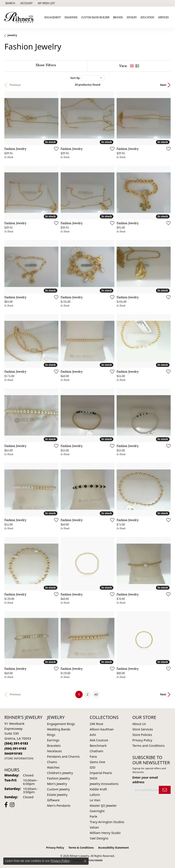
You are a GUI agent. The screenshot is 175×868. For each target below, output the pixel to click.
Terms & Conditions (81, 848)
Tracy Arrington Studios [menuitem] (107, 822)
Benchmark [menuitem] (98, 746)
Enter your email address (145, 780)
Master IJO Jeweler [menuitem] (103, 806)
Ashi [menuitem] (93, 735)
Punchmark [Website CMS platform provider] (95, 860)
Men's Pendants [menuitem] (59, 806)
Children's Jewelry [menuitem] (60, 773)
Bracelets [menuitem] (54, 746)
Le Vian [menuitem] (95, 800)
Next (163, 85)
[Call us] (13, 753)
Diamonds (71, 18)
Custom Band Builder (95, 18)
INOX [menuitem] (94, 778)
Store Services (143, 729)
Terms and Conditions (148, 746)
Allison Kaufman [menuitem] (102, 729)
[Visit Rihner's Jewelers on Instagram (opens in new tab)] (12, 805)
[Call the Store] (16, 743)
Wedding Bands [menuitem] (59, 729)
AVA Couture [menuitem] (99, 740)
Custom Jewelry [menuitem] (58, 789)
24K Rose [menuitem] (96, 724)
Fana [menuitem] (93, 757)
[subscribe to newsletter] (165, 790)
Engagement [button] (53, 18)
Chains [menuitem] (52, 762)
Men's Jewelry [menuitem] (57, 784)
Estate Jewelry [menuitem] (57, 795)
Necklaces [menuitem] (54, 751)
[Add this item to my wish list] (55, 149)
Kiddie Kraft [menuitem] (98, 789)
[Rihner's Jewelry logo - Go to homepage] (20, 18)
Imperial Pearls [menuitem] (101, 773)
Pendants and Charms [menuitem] (63, 757)
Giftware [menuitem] (53, 800)
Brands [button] (118, 18)
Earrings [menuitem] (53, 740)
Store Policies (142, 735)
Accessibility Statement (114, 848)
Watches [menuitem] (53, 767)
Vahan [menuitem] (94, 827)
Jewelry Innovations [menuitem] (104, 784)
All (96, 694)
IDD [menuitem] (93, 767)
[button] (10, 3)
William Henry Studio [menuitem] (105, 833)
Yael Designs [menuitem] (99, 838)
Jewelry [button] (132, 18)
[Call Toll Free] (15, 748)
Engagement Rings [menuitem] (61, 724)
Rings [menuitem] (51, 735)
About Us (139, 724)
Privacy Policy (142, 740)
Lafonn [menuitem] (95, 795)
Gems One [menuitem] (97, 762)
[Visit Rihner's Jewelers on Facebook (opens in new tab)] (6, 805)
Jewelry (12, 35)
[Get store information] (19, 758)
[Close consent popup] (85, 861)
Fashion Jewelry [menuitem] (59, 778)
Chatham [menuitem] (96, 751)
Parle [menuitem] (94, 816)
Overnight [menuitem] (97, 811)
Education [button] (147, 18)
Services (163, 18)
